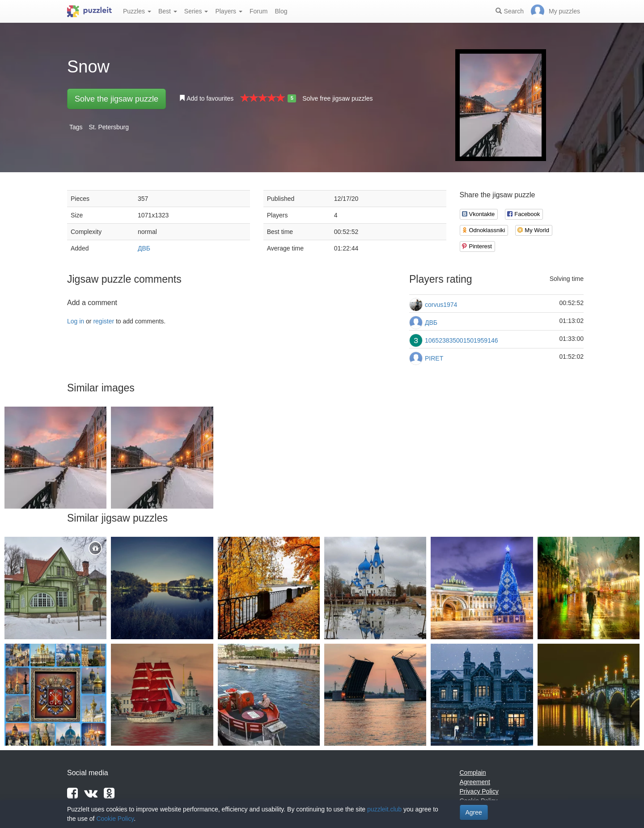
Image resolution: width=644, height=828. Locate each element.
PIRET (434, 358)
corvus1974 (441, 305)
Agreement (475, 782)
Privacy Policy (479, 791)
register (104, 321)
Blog (281, 11)
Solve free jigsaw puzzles (337, 98)
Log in (76, 321)
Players (229, 11)
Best (168, 11)
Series (196, 11)
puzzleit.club (384, 809)
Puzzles (137, 11)
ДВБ (144, 248)
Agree (474, 812)
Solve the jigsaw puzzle (117, 99)
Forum (258, 11)
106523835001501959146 (462, 340)
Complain (473, 773)
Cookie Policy (115, 819)
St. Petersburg (109, 127)
